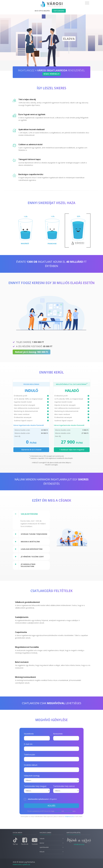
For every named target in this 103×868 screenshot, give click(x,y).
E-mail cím (28, 744)
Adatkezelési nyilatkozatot (38, 799)
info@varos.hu (69, 816)
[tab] (31, 514)
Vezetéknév (29, 734)
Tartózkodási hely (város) (64, 786)
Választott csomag (32, 776)
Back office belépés (42, 11)
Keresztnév (58, 734)
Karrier (42, 843)
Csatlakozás (59, 11)
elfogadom (40, 799)
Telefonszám (29, 755)
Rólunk (42, 852)
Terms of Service (68, 811)
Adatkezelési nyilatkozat (21, 864)
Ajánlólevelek (44, 847)
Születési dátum (31, 765)
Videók (42, 839)
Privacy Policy (58, 811)
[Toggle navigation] (87, 3)
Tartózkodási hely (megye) (35, 786)
